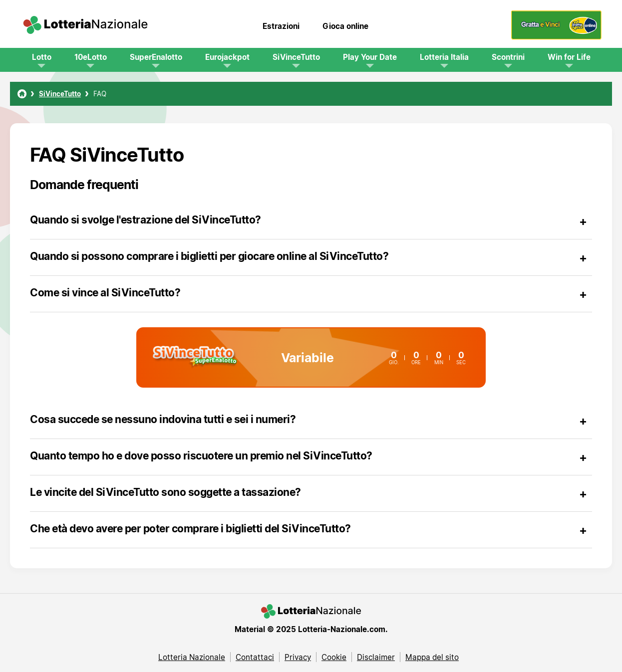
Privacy (298, 657)
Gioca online (345, 26)
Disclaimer (376, 657)
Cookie (334, 657)
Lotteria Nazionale (192, 657)
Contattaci (255, 657)
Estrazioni (281, 26)
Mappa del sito (432, 657)
